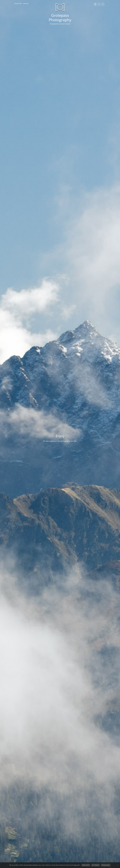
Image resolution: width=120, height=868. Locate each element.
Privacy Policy (18, 4)
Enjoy (70, 436)
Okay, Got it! (86, 865)
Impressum (26, 4)
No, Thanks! (96, 865)
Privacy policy (106, 865)
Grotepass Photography (60, 18)
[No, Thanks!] (118, 865)
